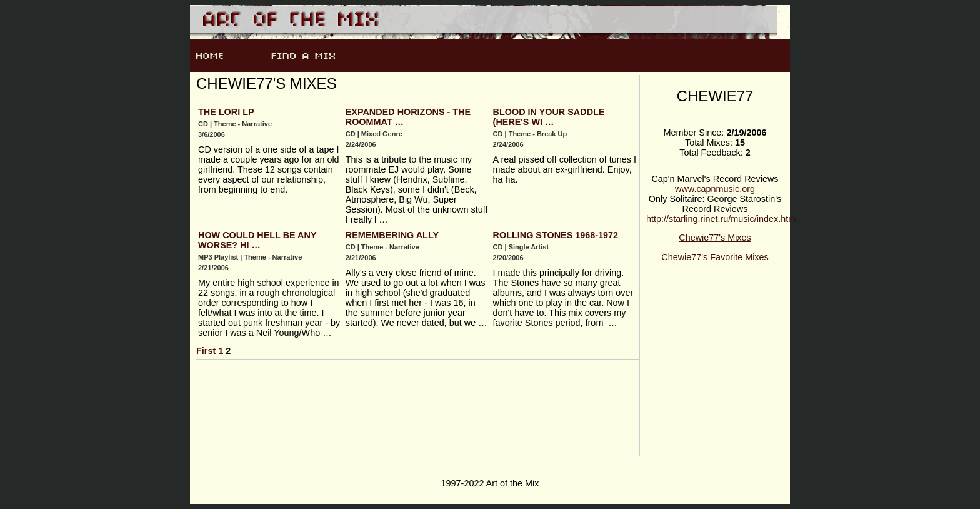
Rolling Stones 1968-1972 (556, 235)
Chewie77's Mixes (715, 238)
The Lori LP (226, 112)
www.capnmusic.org (715, 189)
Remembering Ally (392, 235)
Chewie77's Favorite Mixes (715, 257)
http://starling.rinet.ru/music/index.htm (721, 219)
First (206, 351)
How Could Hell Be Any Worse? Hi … (257, 240)
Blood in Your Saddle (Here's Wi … (549, 117)
